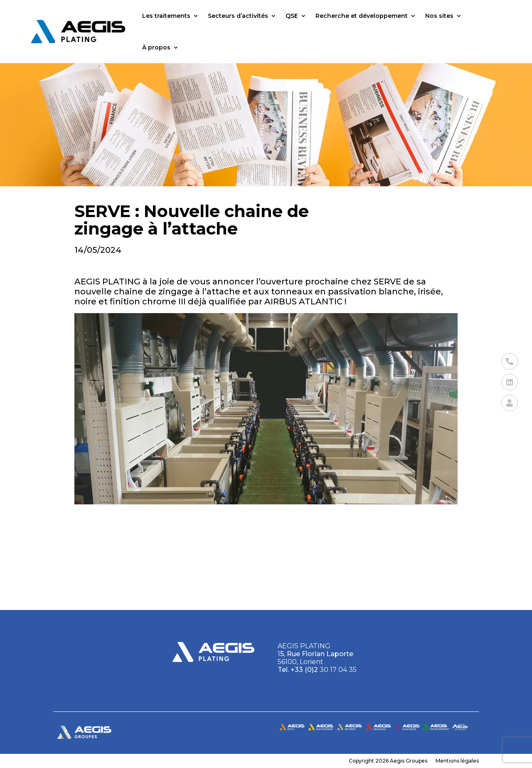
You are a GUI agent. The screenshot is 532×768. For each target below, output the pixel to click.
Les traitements (166, 16)
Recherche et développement (362, 16)
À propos (156, 47)
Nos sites (439, 16)
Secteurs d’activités (238, 16)
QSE (292, 16)
